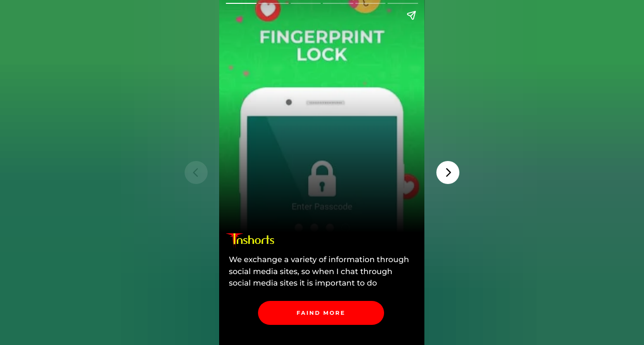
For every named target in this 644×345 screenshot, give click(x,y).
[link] (321, 313)
